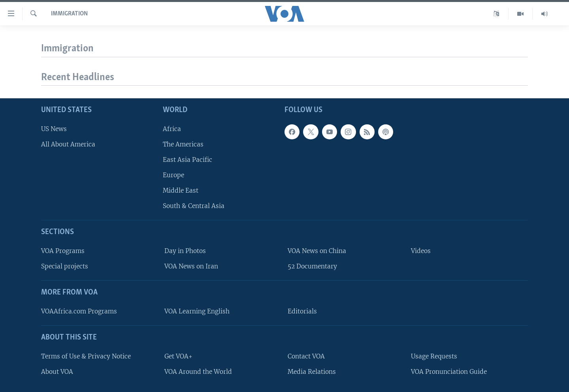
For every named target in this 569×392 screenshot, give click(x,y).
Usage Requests (434, 356)
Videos (421, 251)
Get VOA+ (178, 356)
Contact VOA (306, 356)
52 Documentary (312, 267)
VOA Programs (63, 251)
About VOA (57, 372)
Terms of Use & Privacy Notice (86, 356)
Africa (172, 129)
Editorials (302, 311)
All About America (68, 144)
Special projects (65, 267)
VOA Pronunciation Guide (449, 372)
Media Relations (312, 372)
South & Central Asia (194, 206)
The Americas (183, 144)
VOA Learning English (197, 311)
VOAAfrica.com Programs (79, 311)
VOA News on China (317, 251)
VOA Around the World (198, 372)
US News (54, 129)
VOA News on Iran (191, 267)
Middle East (181, 191)
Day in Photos (185, 251)
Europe (173, 175)
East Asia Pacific (187, 160)
